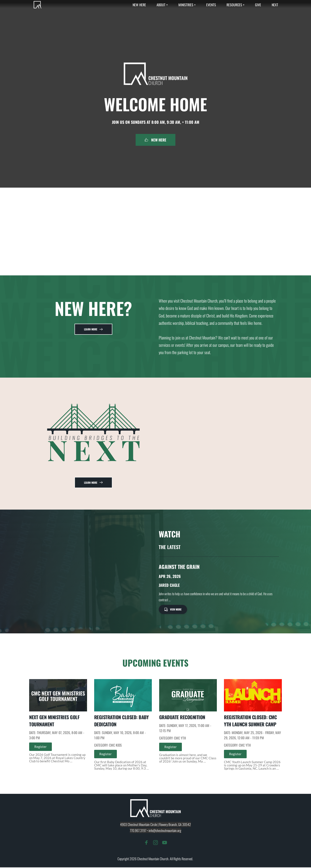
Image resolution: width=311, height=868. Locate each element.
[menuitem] (139, 5)
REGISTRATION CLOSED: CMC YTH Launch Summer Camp (250, 721)
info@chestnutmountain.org (165, 831)
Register (40, 747)
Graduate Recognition (182, 718)
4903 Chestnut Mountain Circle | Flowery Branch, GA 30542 (155, 825)
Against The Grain (180, 567)
